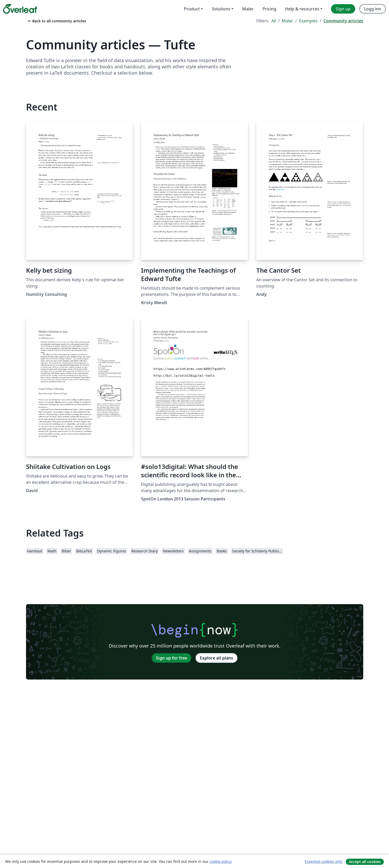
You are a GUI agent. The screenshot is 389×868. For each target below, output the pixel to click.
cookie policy (220, 861)
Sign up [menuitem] (343, 9)
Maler (288, 21)
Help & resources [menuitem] (302, 9)
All (274, 21)
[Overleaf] (20, 9)
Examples (308, 21)
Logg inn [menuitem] (373, 9)
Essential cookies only (324, 861)
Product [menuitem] (192, 9)
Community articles (343, 21)
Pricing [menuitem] (269, 9)
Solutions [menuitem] (221, 9)
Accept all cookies (365, 862)
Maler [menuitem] (248, 9)
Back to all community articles (57, 21)
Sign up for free (171, 658)
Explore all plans (216, 658)
